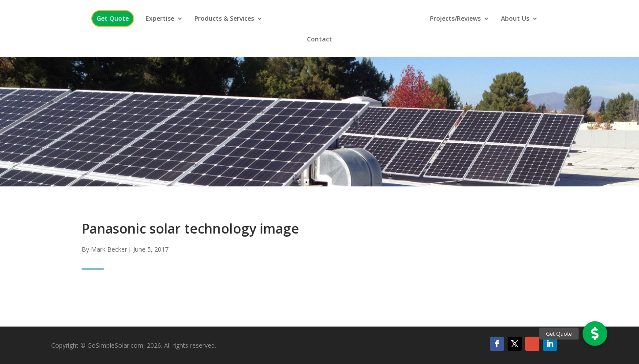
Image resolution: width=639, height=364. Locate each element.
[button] (595, 334)
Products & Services (224, 19)
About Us (515, 19)
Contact (319, 40)
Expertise (160, 19)
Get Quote (113, 18)
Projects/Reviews (455, 19)
